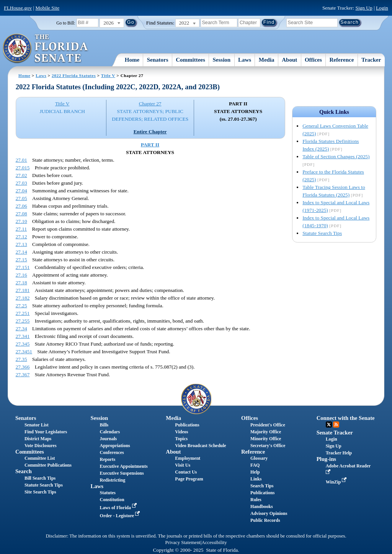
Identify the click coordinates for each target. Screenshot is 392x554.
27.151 (23, 267)
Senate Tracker (335, 433)
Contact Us (186, 472)
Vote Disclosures (41, 446)
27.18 (21, 283)
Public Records (265, 520)
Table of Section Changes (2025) (336, 157)
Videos (181, 432)
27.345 (23, 344)
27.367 (23, 375)
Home (132, 60)
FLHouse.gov (18, 8)
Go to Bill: (66, 23)
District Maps (38, 439)
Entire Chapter (150, 132)
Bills (104, 425)
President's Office (268, 425)
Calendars (110, 432)
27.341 (23, 336)
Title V (108, 75)
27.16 (21, 275)
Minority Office (266, 439)
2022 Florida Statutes (74, 75)
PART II (150, 145)
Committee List (40, 458)
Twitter (329, 425)
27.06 (21, 206)
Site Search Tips (40, 492)
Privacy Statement (183, 543)
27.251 (23, 313)
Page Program (189, 479)
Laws (245, 60)
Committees (190, 60)
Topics (181, 439)
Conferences (112, 452)
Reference (342, 60)
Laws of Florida (119, 508)
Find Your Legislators (46, 432)
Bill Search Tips (40, 478)
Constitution (112, 500)
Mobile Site (48, 8)
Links (256, 479)
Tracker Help (339, 453)
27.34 (21, 329)
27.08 (21, 214)
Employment (188, 458)
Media (267, 60)
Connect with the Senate (346, 418)
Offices (313, 60)
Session (222, 60)
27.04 (21, 191)
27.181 (23, 290)
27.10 (21, 221)
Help (255, 472)
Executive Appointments (124, 466)
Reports (108, 459)
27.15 (21, 260)
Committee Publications (48, 465)
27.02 (21, 175)
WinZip (337, 482)
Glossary (259, 458)
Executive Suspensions (122, 473)
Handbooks (262, 506)
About (289, 60)
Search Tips (262, 486)
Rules (256, 500)
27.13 (21, 244)
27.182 (23, 298)
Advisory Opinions (269, 513)
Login (382, 8)
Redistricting (113, 480)
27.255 (23, 321)
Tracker (371, 60)
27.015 (23, 168)
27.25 (21, 306)
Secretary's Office (268, 446)
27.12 (21, 237)
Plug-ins (326, 459)
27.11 (21, 229)
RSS (336, 425)
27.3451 (24, 352)
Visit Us (183, 465)
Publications (187, 425)
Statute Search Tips (322, 233)
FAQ (255, 465)
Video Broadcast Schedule (200, 446)
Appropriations (115, 446)
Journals (109, 439)
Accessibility (214, 543)
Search (24, 471)
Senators (158, 60)
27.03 (21, 183)
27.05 (21, 198)
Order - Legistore (121, 516)
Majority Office (266, 432)
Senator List (37, 425)
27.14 (21, 252)
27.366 (23, 367)
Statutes (108, 493)
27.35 (21, 359)
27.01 (21, 160)
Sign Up (364, 8)
